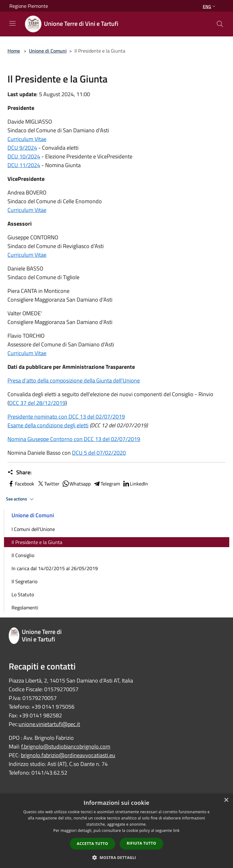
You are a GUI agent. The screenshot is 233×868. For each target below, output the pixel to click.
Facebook (21, 484)
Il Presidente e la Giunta (37, 542)
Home (14, 51)
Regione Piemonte (29, 6)
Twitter (48, 484)
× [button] (226, 800)
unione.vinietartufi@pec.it (49, 724)
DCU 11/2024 (24, 165)
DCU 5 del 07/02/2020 (99, 453)
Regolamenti (25, 608)
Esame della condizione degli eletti (48, 425)
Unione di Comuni (48, 51)
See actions (21, 499)
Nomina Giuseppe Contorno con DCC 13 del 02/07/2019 (74, 439)
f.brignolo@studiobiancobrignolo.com (66, 746)
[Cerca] (220, 24)
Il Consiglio (23, 555)
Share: (19, 472)
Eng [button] (210, 6)
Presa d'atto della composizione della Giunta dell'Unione (74, 380)
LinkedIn (135, 484)
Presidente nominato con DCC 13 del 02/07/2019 (66, 417)
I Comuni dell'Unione (33, 529)
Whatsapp (76, 484)
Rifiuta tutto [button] (142, 843)
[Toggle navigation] (12, 23)
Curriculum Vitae (27, 139)
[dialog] (117, 831)
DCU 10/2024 (24, 156)
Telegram (107, 484)
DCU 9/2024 (22, 148)
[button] (117, 857)
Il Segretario (24, 581)
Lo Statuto (23, 594)
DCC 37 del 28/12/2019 (37, 403)
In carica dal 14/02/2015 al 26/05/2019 (55, 568)
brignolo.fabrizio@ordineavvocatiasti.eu (68, 755)
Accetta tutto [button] (93, 844)
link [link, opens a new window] (176, 830)
